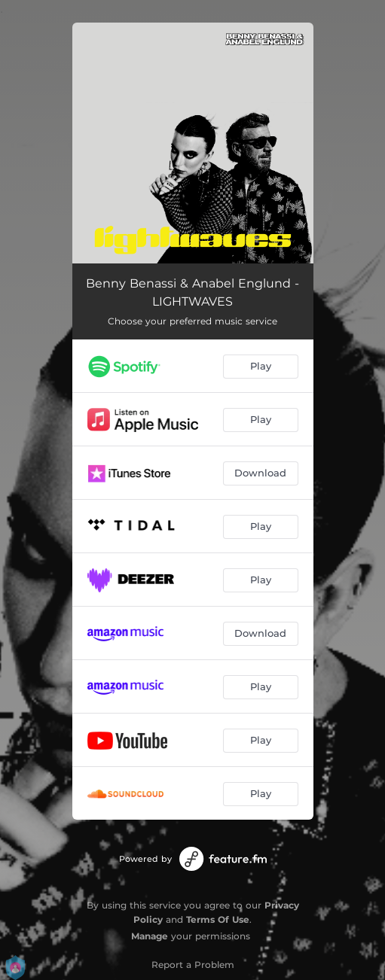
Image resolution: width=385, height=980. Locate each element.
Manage (150, 936)
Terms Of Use (218, 919)
